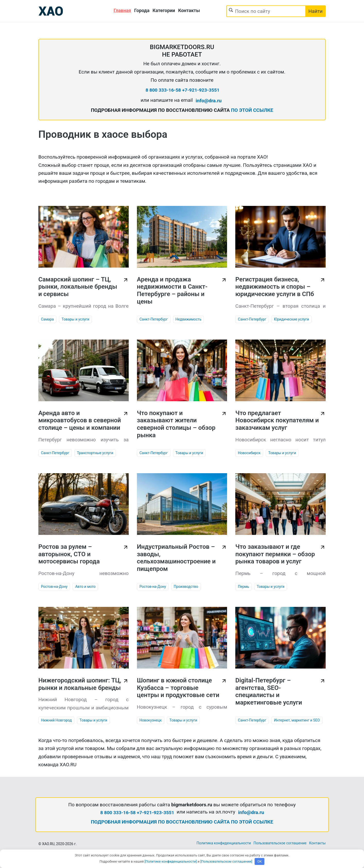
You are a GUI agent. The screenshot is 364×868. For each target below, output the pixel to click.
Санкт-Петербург (154, 319)
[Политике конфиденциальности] (171, 861)
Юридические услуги (291, 319)
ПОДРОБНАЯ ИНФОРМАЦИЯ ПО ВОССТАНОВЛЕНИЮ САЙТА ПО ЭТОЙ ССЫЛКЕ (182, 822)
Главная (122, 10)
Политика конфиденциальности (224, 843)
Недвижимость (189, 319)
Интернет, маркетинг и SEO (297, 720)
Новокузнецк (151, 720)
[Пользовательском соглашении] (226, 861)
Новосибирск (249, 453)
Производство (186, 587)
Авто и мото (85, 587)
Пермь (243, 587)
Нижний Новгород (56, 720)
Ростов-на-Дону (54, 587)
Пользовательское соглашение (280, 843)
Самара (47, 319)
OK (260, 861)
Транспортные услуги (95, 453)
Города (142, 10)
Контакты (189, 10)
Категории (164, 10)
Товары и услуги (75, 319)
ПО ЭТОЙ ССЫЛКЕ (252, 110)
